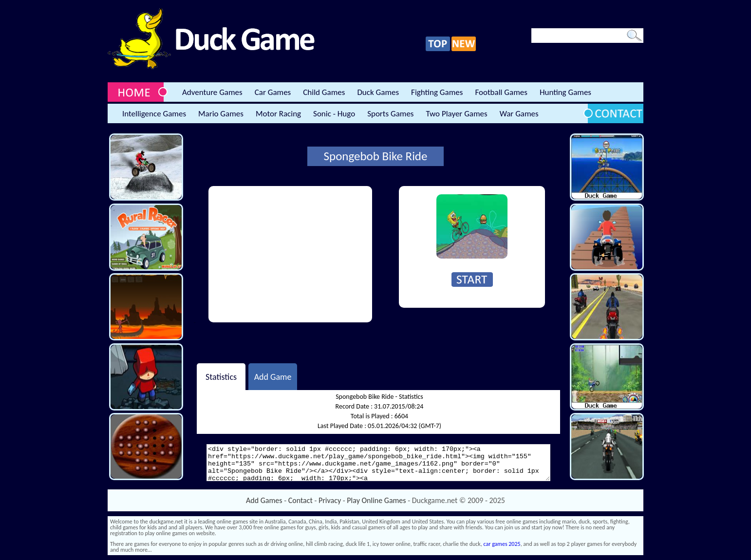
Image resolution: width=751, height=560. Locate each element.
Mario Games (221, 114)
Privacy (330, 500)
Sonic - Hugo (334, 114)
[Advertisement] (290, 254)
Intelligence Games (154, 114)
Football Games (501, 92)
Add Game (273, 376)
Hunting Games (565, 92)
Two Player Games (457, 114)
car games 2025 (502, 544)
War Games (519, 114)
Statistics (221, 376)
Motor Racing (278, 114)
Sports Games (390, 114)
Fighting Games (437, 92)
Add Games (264, 500)
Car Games (273, 92)
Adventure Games (212, 92)
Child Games (324, 92)
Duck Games (378, 92)
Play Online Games (376, 500)
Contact (300, 500)
